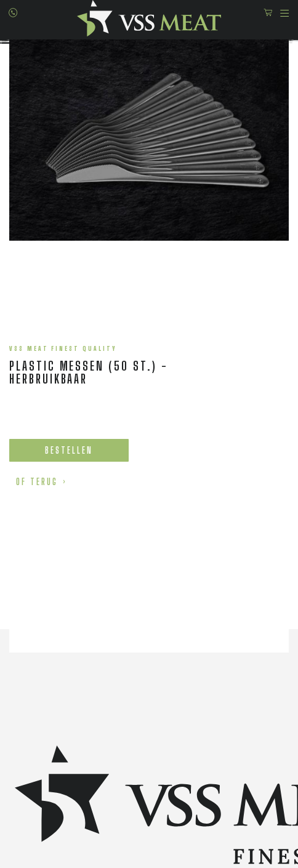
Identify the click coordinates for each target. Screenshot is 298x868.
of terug (37, 482)
